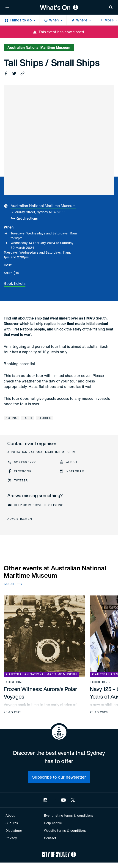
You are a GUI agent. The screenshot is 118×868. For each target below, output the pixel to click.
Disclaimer (14, 830)
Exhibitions (14, 682)
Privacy (11, 838)
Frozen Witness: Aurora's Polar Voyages (40, 693)
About (10, 815)
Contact (50, 838)
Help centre (53, 823)
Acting (12, 418)
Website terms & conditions (65, 830)
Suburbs (12, 823)
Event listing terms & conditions (69, 815)
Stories (44, 418)
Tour (28, 418)
